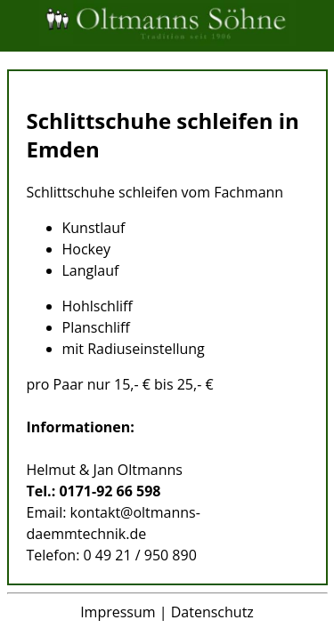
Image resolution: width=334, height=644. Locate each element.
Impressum (118, 612)
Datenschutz (212, 612)
